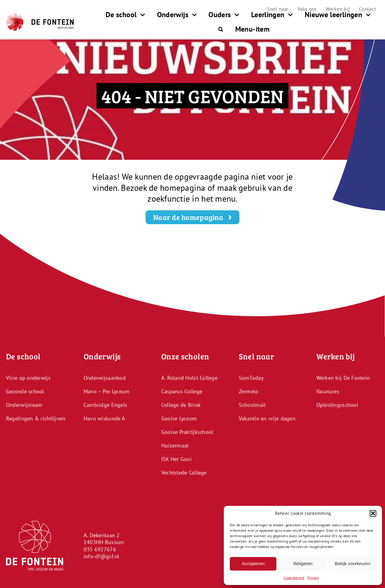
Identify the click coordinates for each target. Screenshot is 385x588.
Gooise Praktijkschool (187, 432)
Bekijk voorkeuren (353, 563)
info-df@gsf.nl (102, 556)
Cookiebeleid (294, 578)
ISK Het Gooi (176, 459)
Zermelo (249, 391)
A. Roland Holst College (189, 378)
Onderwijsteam (24, 405)
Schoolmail (252, 405)
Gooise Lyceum (179, 418)
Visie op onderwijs (28, 378)
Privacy (313, 578)
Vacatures (328, 391)
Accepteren (253, 563)
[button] (373, 513)
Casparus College (182, 391)
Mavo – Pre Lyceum (107, 391)
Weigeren (303, 563)
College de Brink (181, 405)
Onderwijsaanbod (105, 378)
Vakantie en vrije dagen (267, 418)
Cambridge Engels (105, 405)
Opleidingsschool (337, 405)
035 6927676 (100, 549)
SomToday (251, 378)
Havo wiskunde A (104, 418)
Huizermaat (175, 446)
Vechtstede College (184, 473)
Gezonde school (25, 391)
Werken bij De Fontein (343, 378)
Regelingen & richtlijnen (36, 418)
